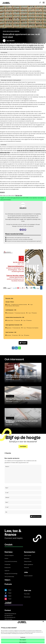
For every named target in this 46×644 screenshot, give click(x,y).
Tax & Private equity (10, 373)
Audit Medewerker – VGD (11, 310)
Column (6, 558)
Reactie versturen (36, 516)
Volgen (10, 590)
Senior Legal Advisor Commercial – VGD (14, 325)
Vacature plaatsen (28, 576)
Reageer (24, 343)
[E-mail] (23, 230)
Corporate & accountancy (11, 561)
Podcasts (8, 584)
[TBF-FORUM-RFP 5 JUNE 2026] (23, 291)
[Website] (21, 230)
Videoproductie (28, 561)
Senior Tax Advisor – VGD (11, 332)
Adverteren (27, 558)
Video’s (7, 580)
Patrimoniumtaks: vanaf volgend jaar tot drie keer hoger (18, 238)
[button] (44, 2)
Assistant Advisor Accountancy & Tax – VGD (15, 317)
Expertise (17, 31)
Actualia (12, 31)
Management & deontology (11, 574)
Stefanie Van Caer (11, 380)
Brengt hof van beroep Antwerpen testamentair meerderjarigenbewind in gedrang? (24, 241)
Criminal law (7, 565)
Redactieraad (27, 597)
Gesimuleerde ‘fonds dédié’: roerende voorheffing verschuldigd (20, 239)
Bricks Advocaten (9, 402)
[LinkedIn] (25, 230)
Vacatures (26, 568)
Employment (8, 568)
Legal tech (7, 571)
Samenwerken (30, 552)
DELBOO (12, 41)
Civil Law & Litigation (10, 396)
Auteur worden (28, 555)
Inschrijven (23, 446)
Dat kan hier (19, 196)
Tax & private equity (9, 577)
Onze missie (27, 594)
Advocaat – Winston (10, 302)
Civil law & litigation (9, 555)
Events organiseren (28, 565)
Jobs (26, 572)
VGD (7, 380)
